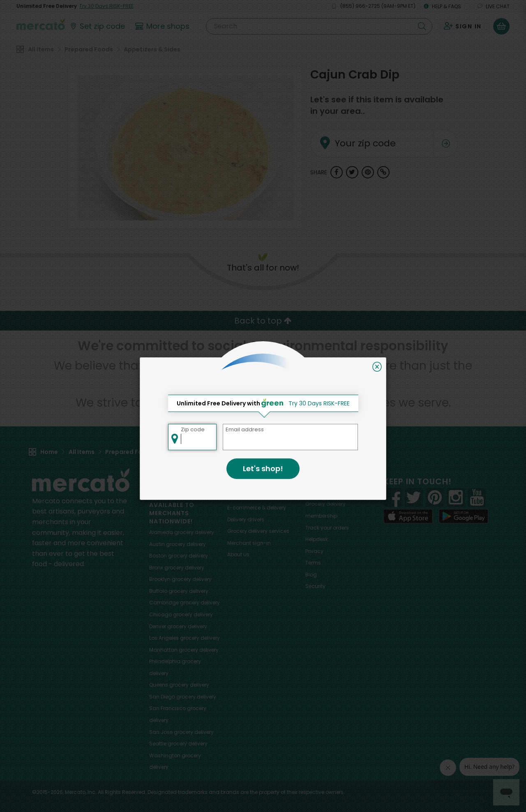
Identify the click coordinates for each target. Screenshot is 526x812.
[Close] (377, 367)
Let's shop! (263, 468)
